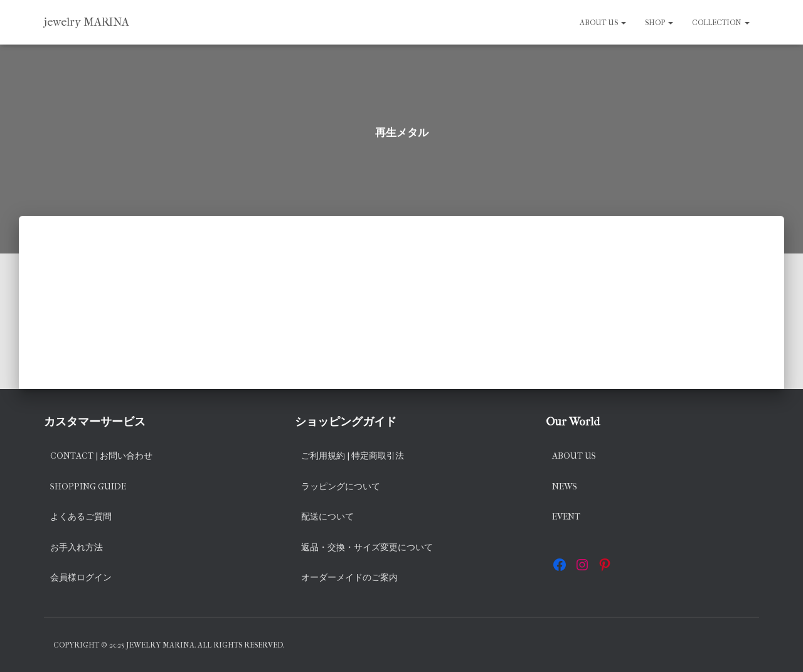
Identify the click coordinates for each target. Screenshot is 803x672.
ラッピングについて (341, 487)
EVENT (566, 517)
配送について (327, 517)
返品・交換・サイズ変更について (367, 547)
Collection (721, 23)
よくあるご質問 (81, 517)
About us (603, 23)
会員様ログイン (81, 578)
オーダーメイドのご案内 (349, 578)
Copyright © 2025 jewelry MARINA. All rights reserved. (169, 645)
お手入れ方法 (77, 547)
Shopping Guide (88, 487)
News (565, 487)
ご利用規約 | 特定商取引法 (353, 456)
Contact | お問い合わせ (101, 456)
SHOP (659, 23)
